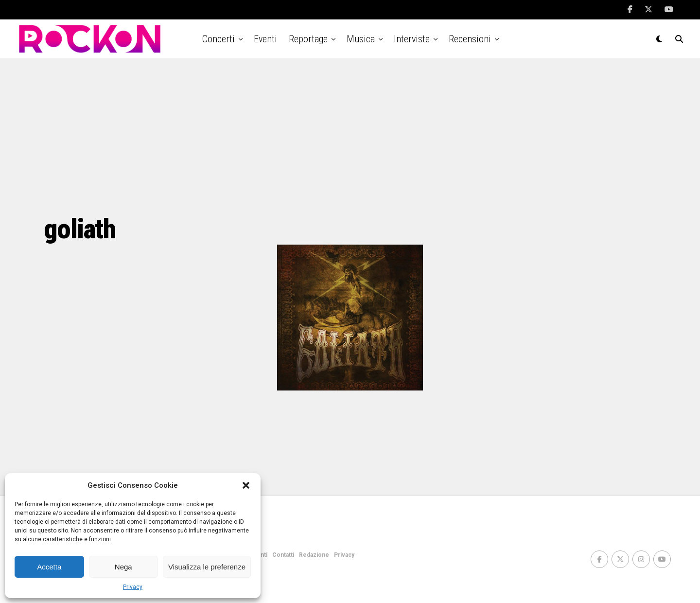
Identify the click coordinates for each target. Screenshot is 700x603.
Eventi (265, 39)
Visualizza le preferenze (207, 567)
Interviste (412, 39)
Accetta (49, 567)
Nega (123, 567)
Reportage (308, 39)
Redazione (314, 555)
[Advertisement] (350, 136)
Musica (361, 39)
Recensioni (470, 39)
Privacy (133, 587)
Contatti (283, 555)
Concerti (219, 39)
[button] (246, 485)
